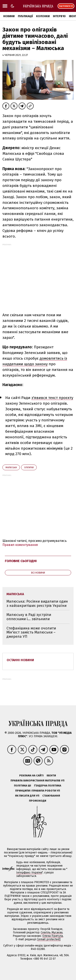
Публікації (25, 16)
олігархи (29, 467)
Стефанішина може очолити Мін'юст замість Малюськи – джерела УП (31, 632)
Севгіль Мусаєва (52, 932)
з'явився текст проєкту (52, 398)
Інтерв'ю (59, 16)
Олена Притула (53, 936)
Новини (9, 16)
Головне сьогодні (21, 561)
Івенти (51, 775)
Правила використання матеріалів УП (37, 781)
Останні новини (20, 660)
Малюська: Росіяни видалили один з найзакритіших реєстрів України (37, 604)
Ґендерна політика (48, 786)
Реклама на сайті (31, 775)
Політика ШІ (22, 786)
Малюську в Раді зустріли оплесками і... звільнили (29, 617)
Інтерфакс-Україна (29, 873)
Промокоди (38, 801)
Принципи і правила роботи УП (38, 791)
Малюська (11, 467)
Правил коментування (20, 545)
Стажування (51, 796)
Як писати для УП (27, 796)
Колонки (43, 16)
